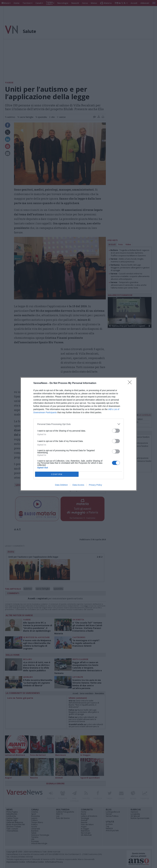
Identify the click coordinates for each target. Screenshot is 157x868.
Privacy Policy (95, 485)
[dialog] (79, 434)
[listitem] (79, 424)
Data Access (78, 485)
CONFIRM (57, 474)
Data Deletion (61, 485)
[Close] (131, 383)
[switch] (116, 431)
